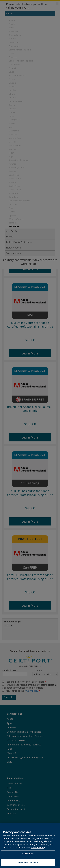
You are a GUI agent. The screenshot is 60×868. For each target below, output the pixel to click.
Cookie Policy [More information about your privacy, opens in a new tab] (38, 853)
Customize (28, 859)
